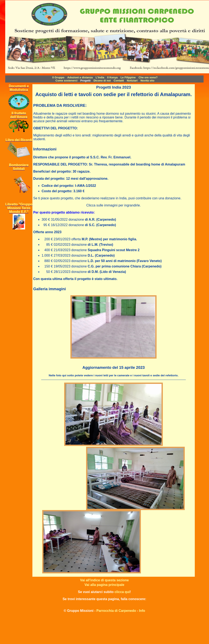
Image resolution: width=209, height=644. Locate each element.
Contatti (119, 81)
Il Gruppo (58, 77)
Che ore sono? (148, 77)
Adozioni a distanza (80, 77)
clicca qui (122, 592)
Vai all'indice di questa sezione (104, 580)
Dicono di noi (102, 81)
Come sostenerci (67, 81)
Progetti (85, 81)
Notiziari (132, 81)
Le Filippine (128, 77)
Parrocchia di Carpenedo (116, 611)
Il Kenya (112, 77)
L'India (100, 77)
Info (142, 611)
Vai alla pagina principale (104, 585)
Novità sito (147, 81)
